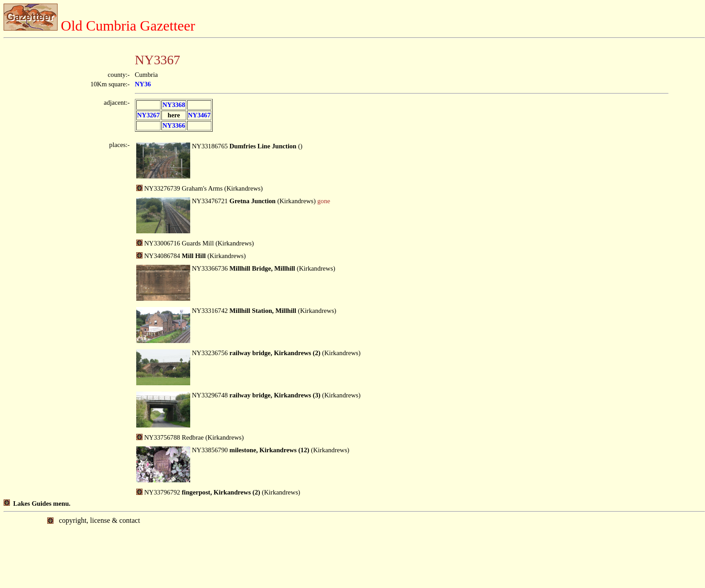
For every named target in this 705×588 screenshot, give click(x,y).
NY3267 (148, 115)
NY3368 (174, 105)
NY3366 (174, 125)
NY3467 (199, 115)
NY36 (143, 84)
